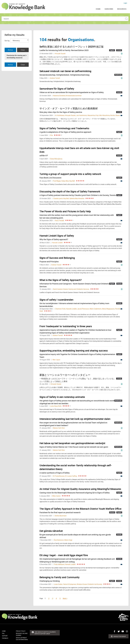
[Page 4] (57, 598)
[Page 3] (54, 598)
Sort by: (7, 41)
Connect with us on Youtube (122, 632)
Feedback (5, 638)
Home (4, 631)
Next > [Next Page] (65, 598)
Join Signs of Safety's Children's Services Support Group (45, 633)
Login (125, 3)
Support (5, 636)
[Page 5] (61, 598)
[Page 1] (46, 598)
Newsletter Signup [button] (120, 636)
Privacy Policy (21, 631)
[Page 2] (50, 598)
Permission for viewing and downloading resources (16, 57)
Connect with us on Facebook (114, 632)
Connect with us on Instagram (126, 632)
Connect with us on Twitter (118, 632)
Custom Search (126, 19)
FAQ (3, 633)
